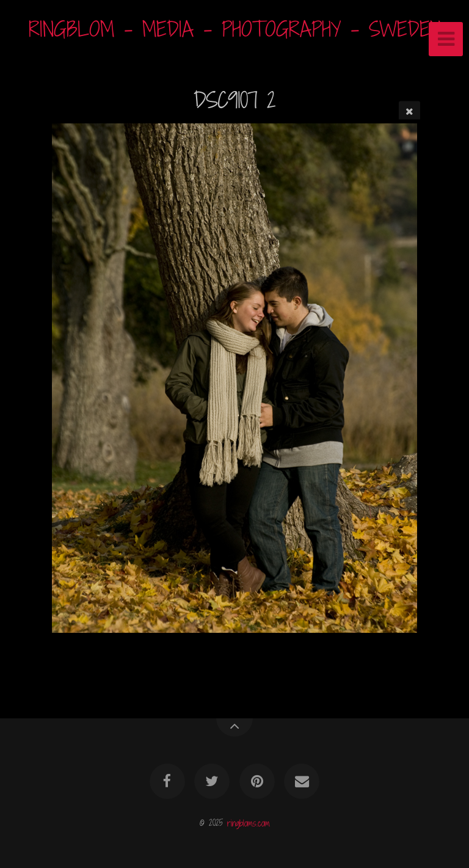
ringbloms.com (249, 822)
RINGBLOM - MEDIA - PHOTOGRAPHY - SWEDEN (235, 29)
